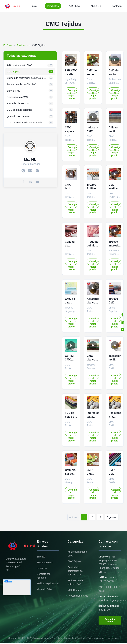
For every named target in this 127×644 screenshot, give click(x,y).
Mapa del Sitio (44, 589)
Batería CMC (74, 590)
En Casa (8, 45)
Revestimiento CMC (78, 596)
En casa (41, 557)
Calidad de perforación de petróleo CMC (75, 571)
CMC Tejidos (74, 561)
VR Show (75, 6)
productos (42, 568)
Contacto (117, 6)
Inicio (34, 6)
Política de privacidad (48, 583)
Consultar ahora (110, 620)
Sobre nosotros (45, 563)
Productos (53, 6)
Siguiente (112, 517)
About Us (96, 6)
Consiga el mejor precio (72, 91)
